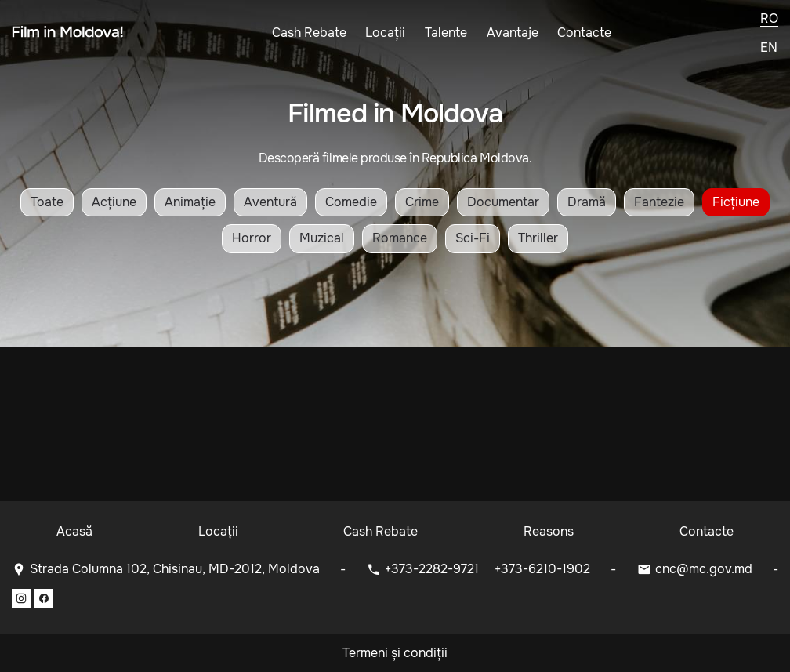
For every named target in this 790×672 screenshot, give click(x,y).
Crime (422, 202)
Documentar (503, 202)
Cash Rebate (309, 33)
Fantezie (659, 202)
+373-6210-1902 (542, 569)
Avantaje (513, 33)
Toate (47, 202)
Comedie (351, 202)
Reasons (549, 531)
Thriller (538, 238)
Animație (190, 202)
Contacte (584, 33)
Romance (400, 238)
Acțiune (114, 202)
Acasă (74, 531)
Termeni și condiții (395, 653)
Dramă (587, 202)
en (769, 48)
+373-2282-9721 (433, 569)
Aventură (270, 202)
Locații (385, 33)
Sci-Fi (473, 238)
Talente (446, 33)
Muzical (322, 238)
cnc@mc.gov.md (704, 569)
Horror (252, 238)
